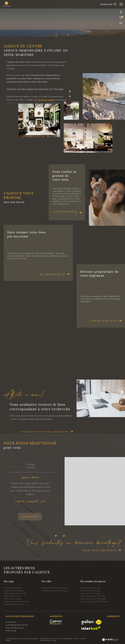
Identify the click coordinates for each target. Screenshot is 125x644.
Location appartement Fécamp (16, 601)
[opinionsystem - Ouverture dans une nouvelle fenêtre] (57, 622)
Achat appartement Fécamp (15, 593)
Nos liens (83, 639)
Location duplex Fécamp (14, 604)
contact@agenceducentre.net (17, 625)
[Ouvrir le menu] (121, 4)
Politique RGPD (45, 640)
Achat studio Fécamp (12, 596)
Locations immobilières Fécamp (55, 591)
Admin (76, 639)
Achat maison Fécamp (12, 588)
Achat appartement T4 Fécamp (93, 599)
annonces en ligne (47, 100)
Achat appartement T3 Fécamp (93, 596)
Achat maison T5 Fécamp (90, 593)
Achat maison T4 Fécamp (90, 591)
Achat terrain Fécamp (12, 599)
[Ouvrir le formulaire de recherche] (108, 4)
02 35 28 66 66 (11, 622)
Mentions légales (66, 639)
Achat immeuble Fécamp (14, 591)
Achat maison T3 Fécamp (90, 588)
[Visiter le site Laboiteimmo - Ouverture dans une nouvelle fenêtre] (110, 640)
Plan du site (55, 639)
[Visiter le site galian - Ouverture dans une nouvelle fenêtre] (87, 622)
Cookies (54, 640)
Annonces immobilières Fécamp (54, 588)
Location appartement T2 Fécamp (94, 601)
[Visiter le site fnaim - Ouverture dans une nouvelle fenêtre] (99, 622)
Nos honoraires (45, 639)
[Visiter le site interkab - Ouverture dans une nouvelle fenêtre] (91, 628)
